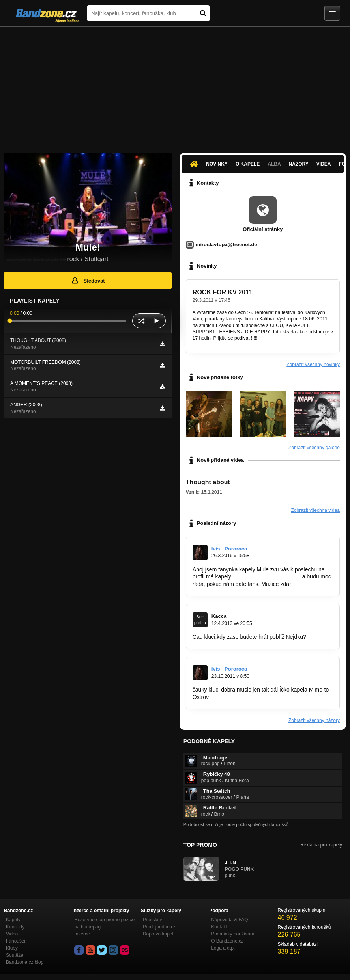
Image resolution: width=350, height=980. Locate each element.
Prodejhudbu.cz (159, 927)
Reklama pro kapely (321, 845)
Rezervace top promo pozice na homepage (104, 923)
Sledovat (88, 281)
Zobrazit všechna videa (315, 510)
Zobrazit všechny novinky (313, 364)
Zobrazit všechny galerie (314, 448)
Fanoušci (16, 941)
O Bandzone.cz (227, 941)
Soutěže (15, 955)
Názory (299, 164)
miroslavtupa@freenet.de (226, 245)
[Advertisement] (175, 86)
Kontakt (219, 927)
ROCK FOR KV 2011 (223, 292)
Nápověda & (229, 920)
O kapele (248, 164)
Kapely (13, 920)
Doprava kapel (158, 934)
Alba (274, 164)
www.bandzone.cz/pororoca (267, 576)
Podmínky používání (233, 934)
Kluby (12, 948)
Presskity (153, 920)
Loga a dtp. (223, 948)
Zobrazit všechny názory (314, 720)
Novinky (217, 164)
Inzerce (82, 934)
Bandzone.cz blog (25, 962)
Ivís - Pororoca (229, 549)
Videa (324, 164)
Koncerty (15, 927)
